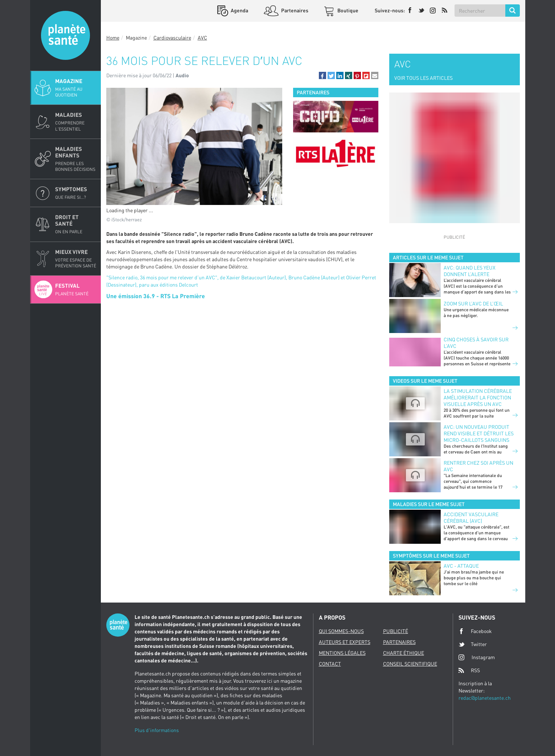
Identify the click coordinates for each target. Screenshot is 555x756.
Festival (76, 289)
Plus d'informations (157, 730)
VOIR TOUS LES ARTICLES (424, 78)
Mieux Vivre (76, 259)
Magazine (76, 88)
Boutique (347, 10)
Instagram (477, 657)
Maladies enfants (76, 159)
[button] (322, 75)
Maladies (76, 122)
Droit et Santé (76, 224)
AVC (202, 38)
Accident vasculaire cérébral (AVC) (471, 517)
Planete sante (65, 35)
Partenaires (294, 10)
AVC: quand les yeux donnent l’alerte (470, 271)
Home (113, 38)
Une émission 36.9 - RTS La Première (156, 296)
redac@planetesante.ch (485, 698)
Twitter (473, 644)
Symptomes (76, 193)
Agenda (239, 10)
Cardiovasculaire (172, 38)
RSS (469, 670)
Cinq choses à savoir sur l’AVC (476, 343)
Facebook (475, 631)
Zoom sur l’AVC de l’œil (473, 303)
